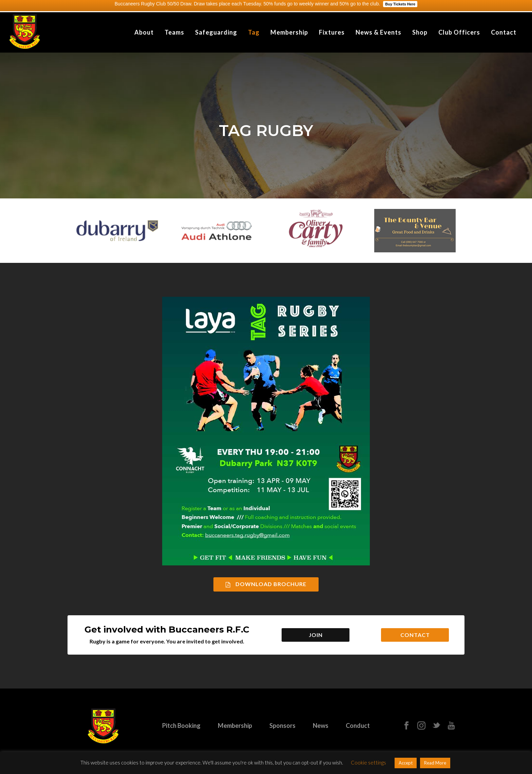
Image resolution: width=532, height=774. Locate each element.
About (144, 32)
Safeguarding (216, 32)
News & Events (378, 32)
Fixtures (332, 32)
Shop (420, 32)
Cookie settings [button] (368, 762)
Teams (174, 32)
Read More (435, 763)
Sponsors (282, 725)
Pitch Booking (181, 725)
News (321, 725)
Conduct (358, 725)
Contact (504, 32)
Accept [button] (406, 763)
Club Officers (459, 32)
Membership (289, 32)
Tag (254, 32)
